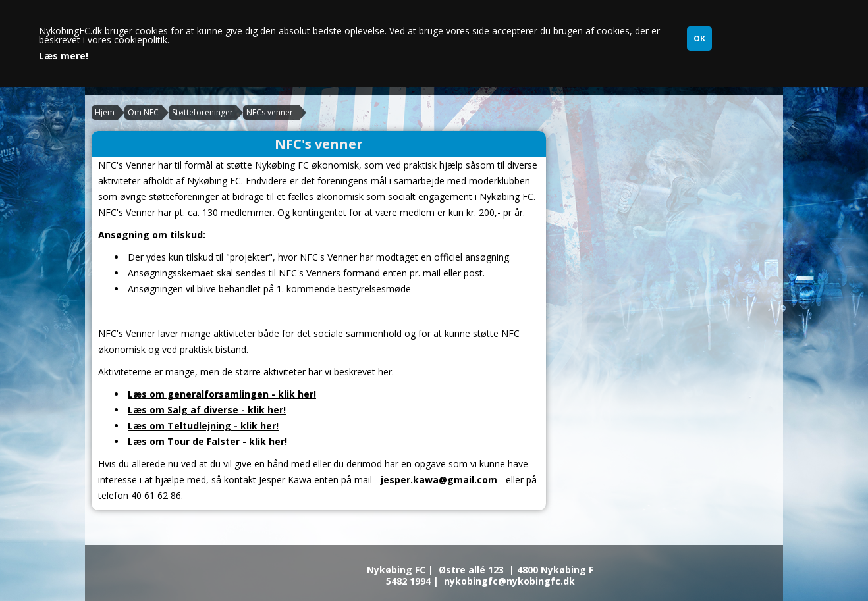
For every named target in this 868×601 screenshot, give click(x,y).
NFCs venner (270, 112)
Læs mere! (64, 56)
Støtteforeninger (203, 112)
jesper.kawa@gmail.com (439, 480)
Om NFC (143, 112)
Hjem (105, 112)
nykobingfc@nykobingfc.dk (509, 581)
